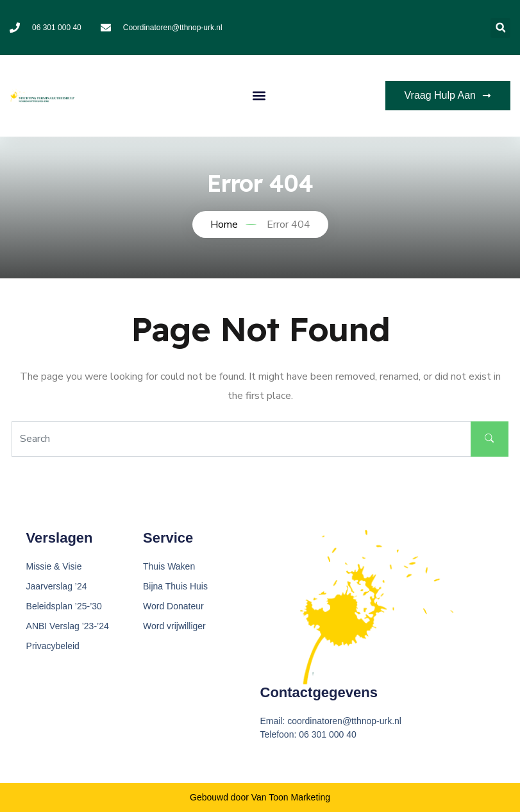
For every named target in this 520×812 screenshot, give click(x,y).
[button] (500, 28)
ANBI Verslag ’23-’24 (68, 626)
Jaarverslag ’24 (57, 586)
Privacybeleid (53, 646)
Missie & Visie (54, 566)
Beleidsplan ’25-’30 (64, 606)
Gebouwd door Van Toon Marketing (260, 797)
